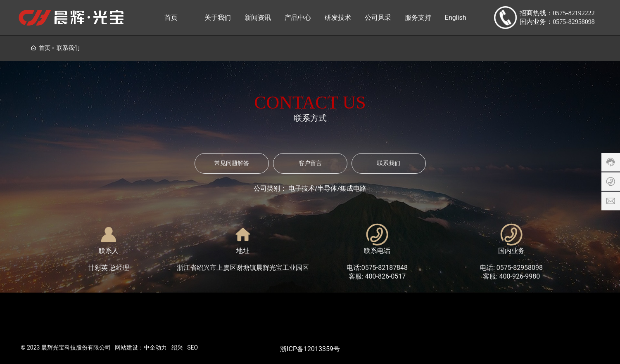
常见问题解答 (232, 163)
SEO (192, 347)
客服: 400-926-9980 (512, 276)
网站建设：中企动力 (141, 347)
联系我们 (389, 163)
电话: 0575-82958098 (511, 268)
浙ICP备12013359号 (310, 349)
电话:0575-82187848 (377, 268)
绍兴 (177, 347)
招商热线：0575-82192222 (557, 13)
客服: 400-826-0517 (377, 276)
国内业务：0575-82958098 (557, 22)
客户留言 (310, 163)
